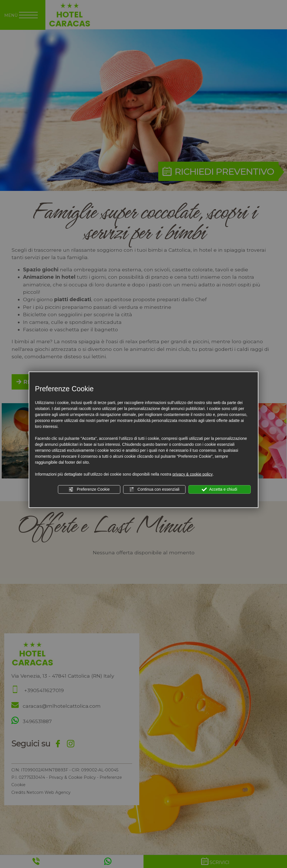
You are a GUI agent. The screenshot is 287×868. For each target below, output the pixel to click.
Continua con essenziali (154, 490)
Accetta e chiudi (219, 490)
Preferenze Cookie (89, 490)
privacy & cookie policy (193, 474)
